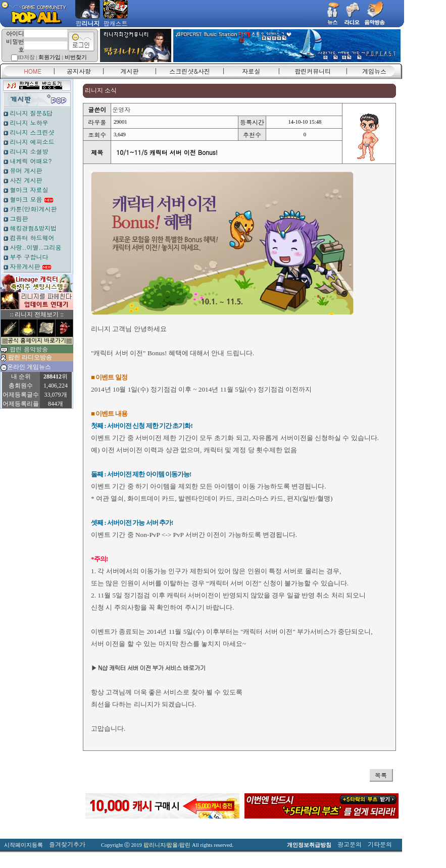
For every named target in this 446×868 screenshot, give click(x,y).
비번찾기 (76, 57)
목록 (381, 775)
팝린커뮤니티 (313, 71)
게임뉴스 (374, 71)
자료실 (251, 71)
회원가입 (49, 57)
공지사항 (79, 71)
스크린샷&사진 (190, 71)
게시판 (130, 71)
